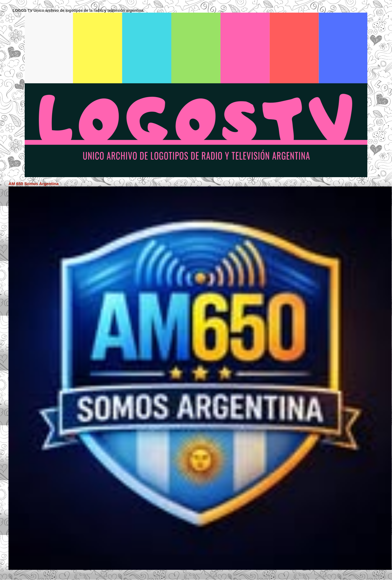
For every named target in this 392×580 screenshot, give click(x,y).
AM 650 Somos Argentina (34, 184)
